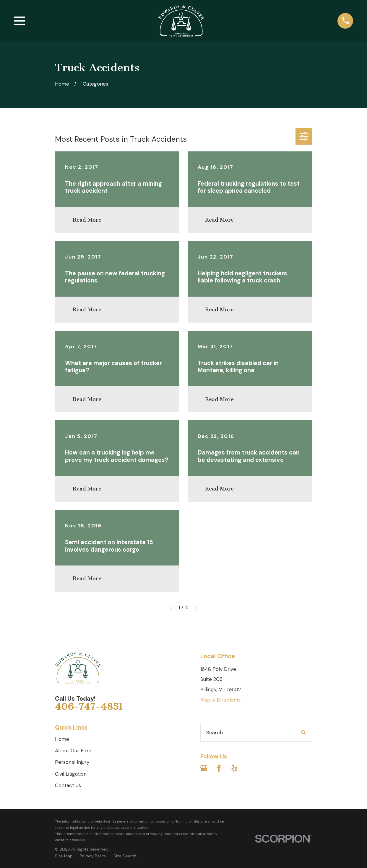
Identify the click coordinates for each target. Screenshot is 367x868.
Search (215, 733)
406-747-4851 (89, 707)
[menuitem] (64, 856)
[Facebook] (219, 768)
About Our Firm (73, 751)
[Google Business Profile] (204, 768)
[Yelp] (234, 768)
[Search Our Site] (304, 733)
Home (62, 739)
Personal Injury (72, 762)
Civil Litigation (71, 774)
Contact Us (68, 785)
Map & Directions (220, 700)
